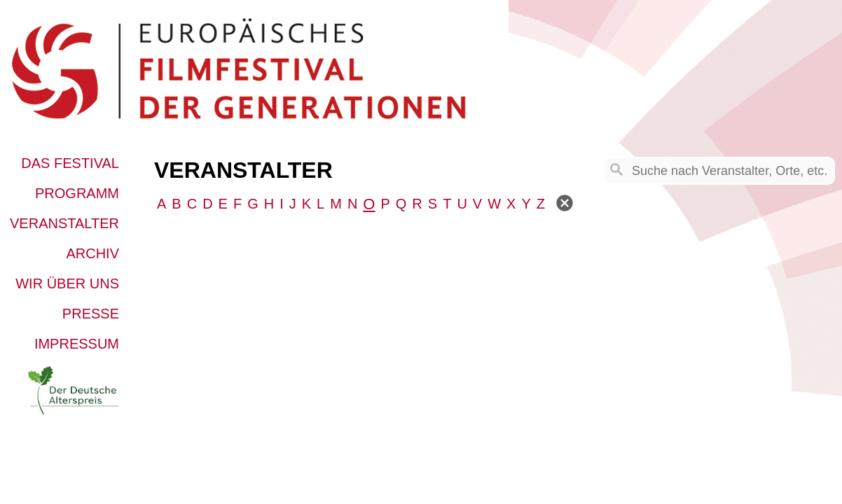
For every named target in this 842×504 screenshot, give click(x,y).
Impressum (77, 344)
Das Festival (70, 163)
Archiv (92, 253)
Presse (91, 314)
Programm (77, 193)
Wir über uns (67, 283)
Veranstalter (64, 223)
